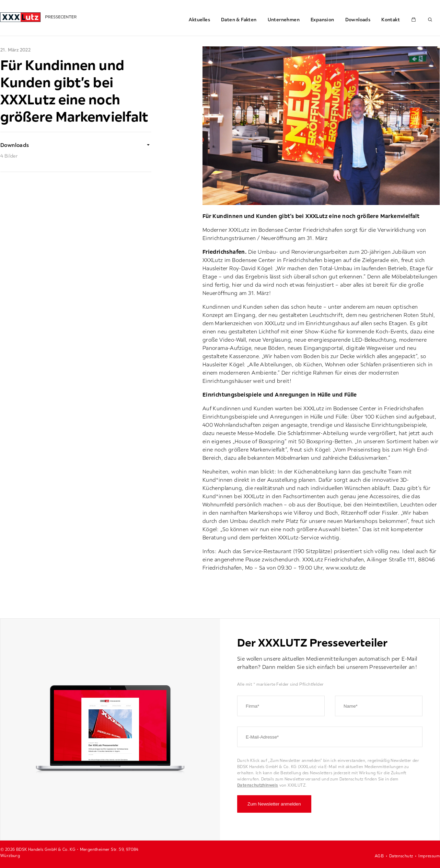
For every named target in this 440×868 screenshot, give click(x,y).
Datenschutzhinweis (258, 785)
